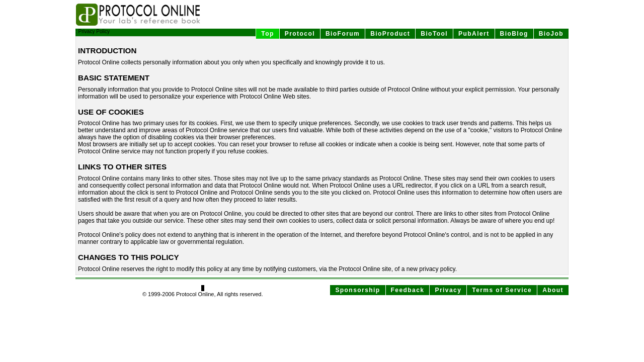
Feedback (408, 290)
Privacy (448, 290)
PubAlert (474, 34)
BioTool (434, 34)
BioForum (343, 34)
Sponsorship (357, 290)
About (553, 290)
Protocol (300, 34)
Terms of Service (502, 290)
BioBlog (514, 34)
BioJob (551, 34)
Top (267, 34)
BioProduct (390, 34)
